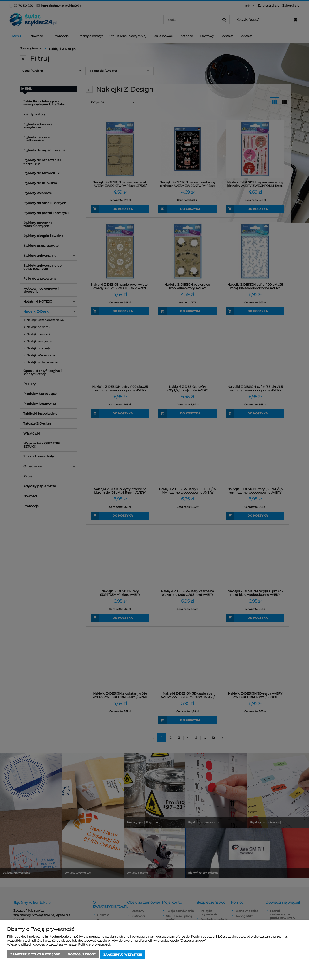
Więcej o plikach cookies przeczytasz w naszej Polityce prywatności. (59, 945)
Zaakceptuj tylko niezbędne (35, 955)
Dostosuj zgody (82, 955)
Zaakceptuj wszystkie (123, 955)
